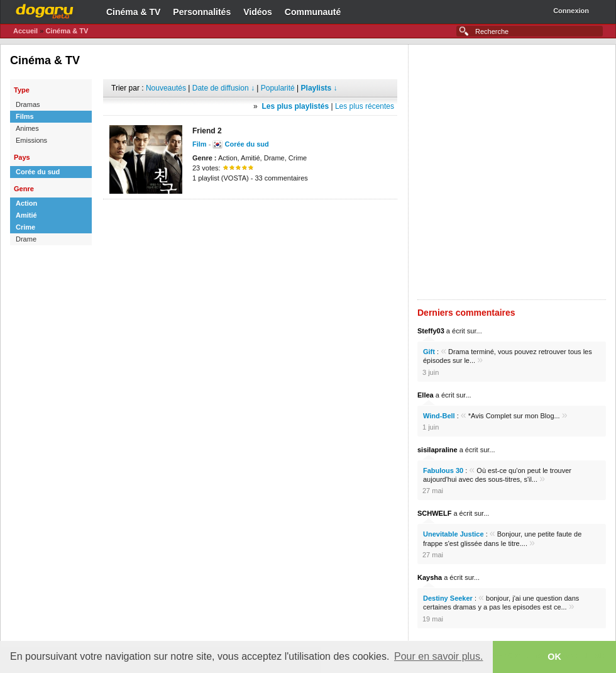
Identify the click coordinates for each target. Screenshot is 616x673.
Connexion (571, 11)
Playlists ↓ (319, 88)
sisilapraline (437, 450)
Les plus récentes (365, 106)
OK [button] (554, 657)
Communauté (313, 12)
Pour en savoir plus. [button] (438, 656)
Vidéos (258, 12)
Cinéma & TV (133, 12)
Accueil (25, 31)
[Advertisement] (151, 172)
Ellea (426, 395)
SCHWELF (434, 513)
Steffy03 (431, 331)
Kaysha (430, 577)
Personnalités (202, 12)
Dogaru (45, 9)
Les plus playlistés (295, 106)
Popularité (278, 88)
